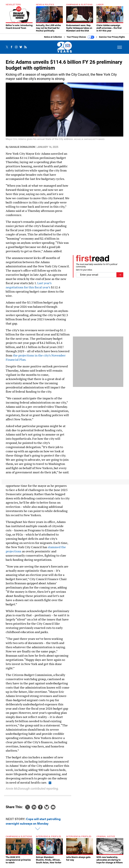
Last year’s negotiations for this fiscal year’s (29, 288)
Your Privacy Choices (81, 40)
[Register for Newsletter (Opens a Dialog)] (120, 277)
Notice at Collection (53, 40)
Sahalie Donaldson (22, 149)
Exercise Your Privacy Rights (112, 40)
